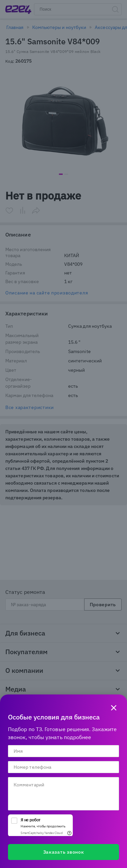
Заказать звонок (64, 852)
